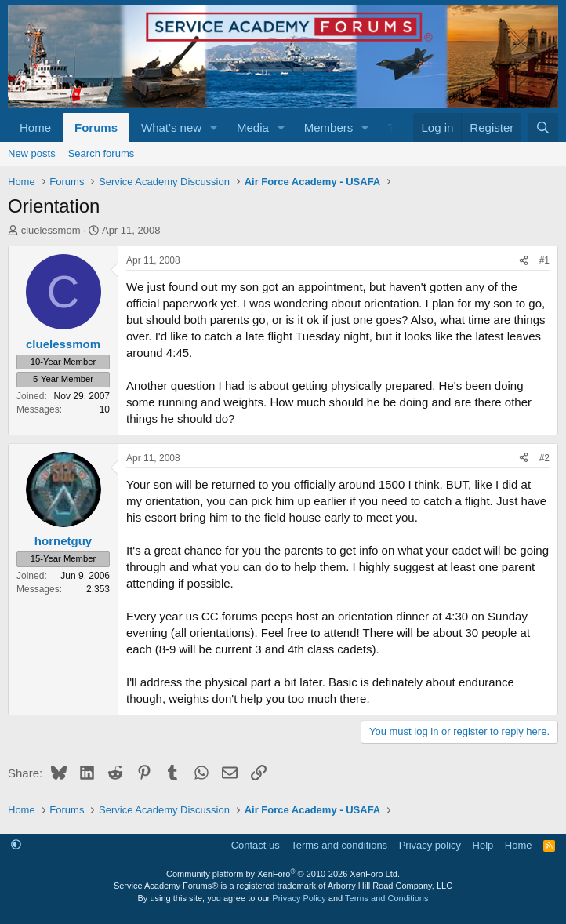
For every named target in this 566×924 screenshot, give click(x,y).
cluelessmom (51, 230)
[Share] (524, 261)
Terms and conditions (339, 845)
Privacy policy (430, 845)
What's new (171, 127)
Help (483, 845)
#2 (544, 458)
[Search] (543, 127)
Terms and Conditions (386, 898)
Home (35, 127)
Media (253, 127)
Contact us (256, 845)
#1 (544, 260)
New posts (32, 153)
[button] (214, 127)
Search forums (102, 153)
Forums (96, 127)
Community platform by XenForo (283, 874)
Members (329, 127)
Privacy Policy (299, 898)
